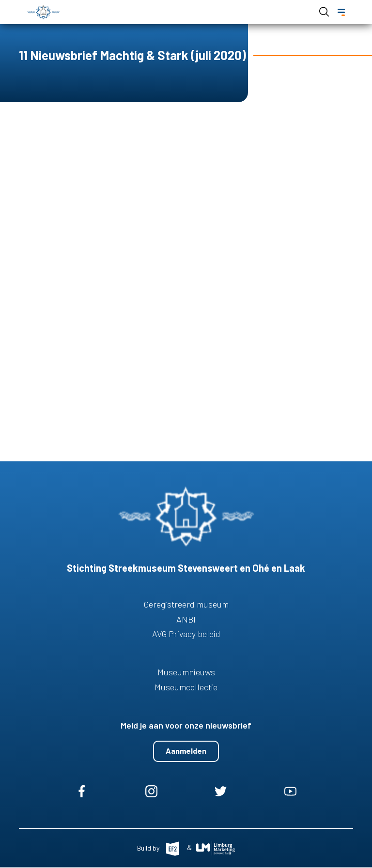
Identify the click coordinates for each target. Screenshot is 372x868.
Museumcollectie (186, 687)
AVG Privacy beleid (186, 634)
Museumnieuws (186, 672)
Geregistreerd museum (186, 604)
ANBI (186, 619)
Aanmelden (186, 751)
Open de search (324, 12)
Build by (149, 847)
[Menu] (341, 12)
